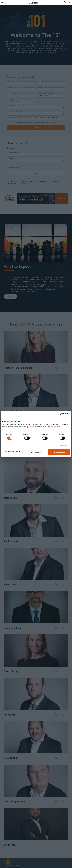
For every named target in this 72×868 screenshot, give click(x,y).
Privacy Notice (55, 427)
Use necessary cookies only (13, 452)
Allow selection (36, 452)
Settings (63, 445)
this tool (32, 427)
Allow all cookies (59, 452)
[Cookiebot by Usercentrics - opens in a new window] (61, 414)
